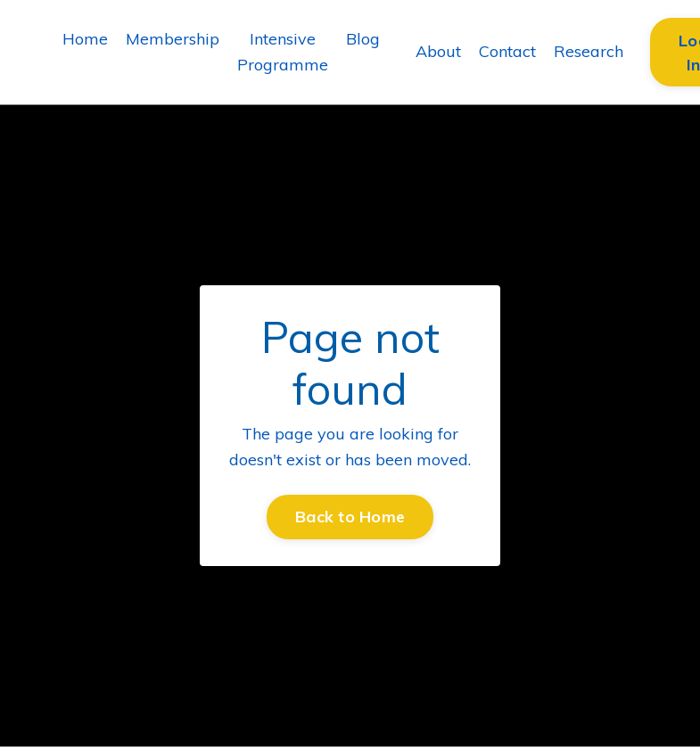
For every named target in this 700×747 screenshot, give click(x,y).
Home (85, 39)
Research (589, 51)
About (438, 51)
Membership (173, 39)
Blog (363, 39)
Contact (507, 51)
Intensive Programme (283, 52)
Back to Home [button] (350, 517)
